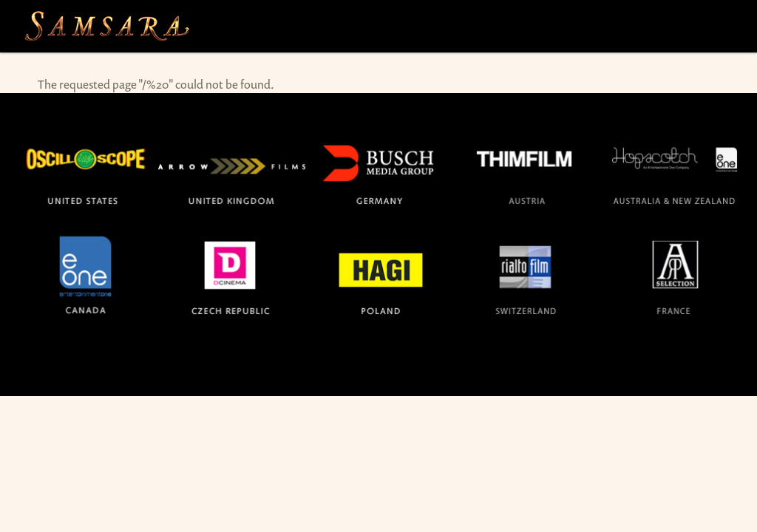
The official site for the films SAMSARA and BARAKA (106, 26)
